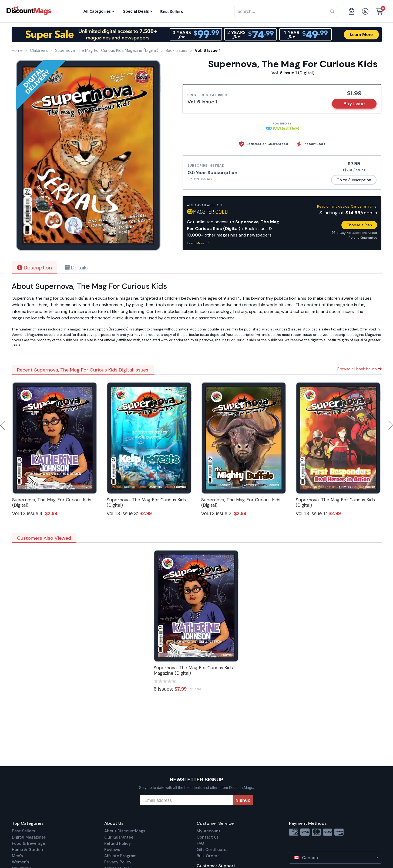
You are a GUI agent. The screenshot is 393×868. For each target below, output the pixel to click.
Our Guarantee (119, 837)
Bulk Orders (208, 856)
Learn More (198, 243)
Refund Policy (118, 843)
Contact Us (208, 837)
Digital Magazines (29, 837)
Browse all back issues (360, 369)
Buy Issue (354, 104)
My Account (209, 831)
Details (76, 268)
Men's (17, 856)
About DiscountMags (125, 831)
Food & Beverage (28, 843)
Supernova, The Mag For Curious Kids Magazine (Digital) (193, 670)
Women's (21, 862)
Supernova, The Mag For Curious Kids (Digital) (52, 502)
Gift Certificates (213, 850)
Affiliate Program (120, 856)
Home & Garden (27, 850)
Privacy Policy (118, 862)
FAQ (200, 843)
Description (34, 268)
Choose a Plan (359, 225)
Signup (243, 800)
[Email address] (187, 800)
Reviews (112, 850)
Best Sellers (23, 831)
